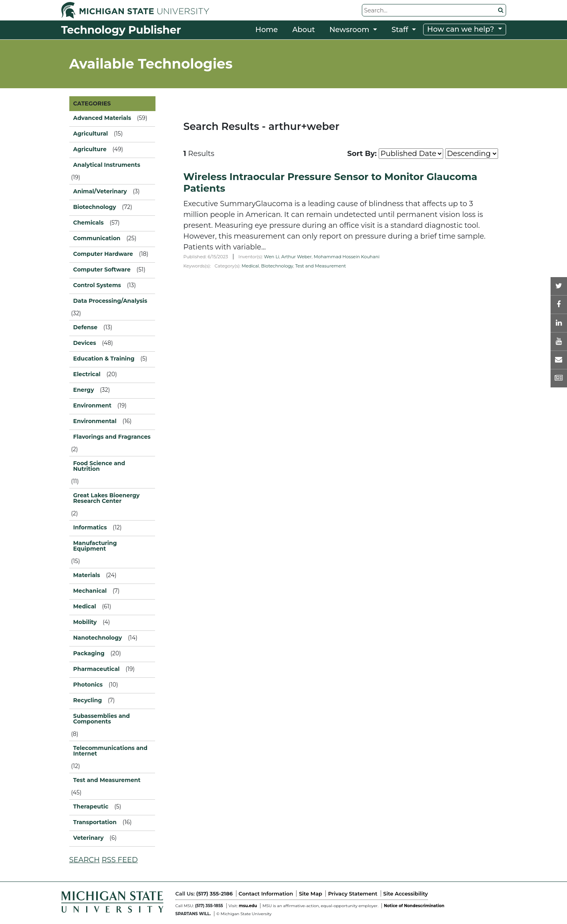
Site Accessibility (405, 894)
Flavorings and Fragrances (112, 437)
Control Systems (97, 285)
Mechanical (90, 591)
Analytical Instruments (107, 165)
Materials (87, 575)
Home (266, 30)
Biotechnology (277, 266)
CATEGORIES (92, 103)
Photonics (88, 685)
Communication (97, 238)
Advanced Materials (102, 118)
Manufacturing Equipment (95, 546)
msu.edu (248, 906)
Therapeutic (91, 806)
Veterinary (89, 838)
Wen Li (272, 257)
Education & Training (104, 359)
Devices (85, 343)
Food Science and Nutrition (99, 466)
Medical (250, 266)
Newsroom (350, 30)
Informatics (90, 527)
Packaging (89, 653)
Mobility (85, 622)
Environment (93, 405)
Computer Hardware (103, 254)
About (304, 30)
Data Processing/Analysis (110, 301)
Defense (86, 327)
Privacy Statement (353, 894)
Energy (84, 390)
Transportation (95, 822)
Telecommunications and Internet (111, 751)
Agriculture (90, 149)
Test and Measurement (321, 266)
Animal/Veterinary (100, 191)
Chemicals (89, 223)
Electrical (87, 374)
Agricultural (91, 134)
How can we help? (462, 29)
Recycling (88, 700)
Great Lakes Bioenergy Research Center (107, 498)
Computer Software (102, 269)
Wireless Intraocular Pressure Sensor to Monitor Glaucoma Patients (331, 182)
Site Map (311, 894)
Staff (401, 30)
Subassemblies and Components (102, 719)
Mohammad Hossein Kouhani (347, 257)
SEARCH (85, 860)
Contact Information (266, 894)
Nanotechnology (98, 638)
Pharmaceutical (97, 669)
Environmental (95, 421)
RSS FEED (120, 860)
